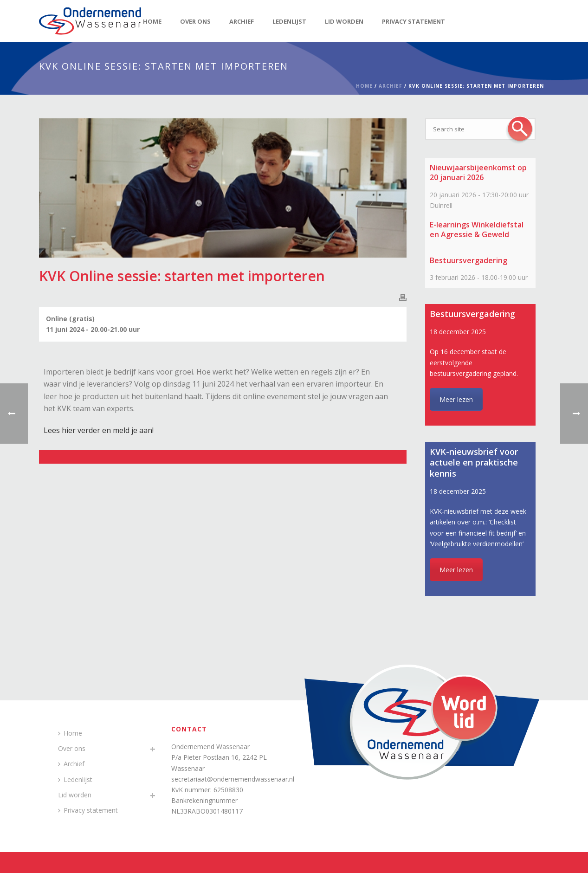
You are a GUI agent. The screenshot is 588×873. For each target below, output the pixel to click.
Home (152, 21)
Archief (242, 21)
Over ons (195, 21)
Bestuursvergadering (468, 260)
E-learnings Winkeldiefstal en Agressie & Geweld (477, 230)
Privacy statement (414, 21)
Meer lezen (456, 399)
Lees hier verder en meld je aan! (99, 430)
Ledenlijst (289, 21)
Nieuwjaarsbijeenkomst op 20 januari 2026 (478, 172)
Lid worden (344, 21)
